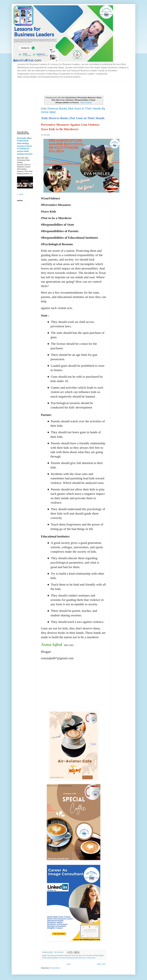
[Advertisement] (48, 86)
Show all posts (86, 103)
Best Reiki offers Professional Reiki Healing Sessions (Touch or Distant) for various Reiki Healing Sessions (25, 146)
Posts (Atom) (55, 968)
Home (69, 964)
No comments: (59, 952)
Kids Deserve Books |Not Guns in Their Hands (81, 958)
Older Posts (101, 964)
